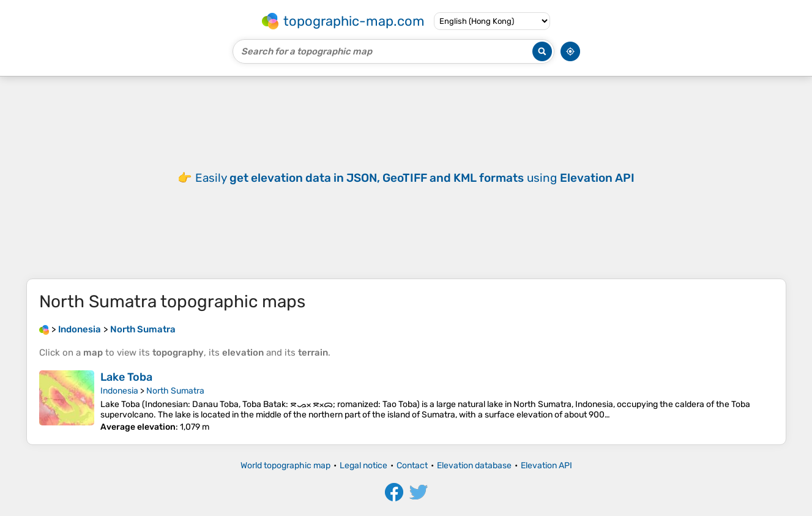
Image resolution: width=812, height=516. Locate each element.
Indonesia (119, 391)
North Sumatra (175, 391)
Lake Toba (126, 377)
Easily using (415, 178)
